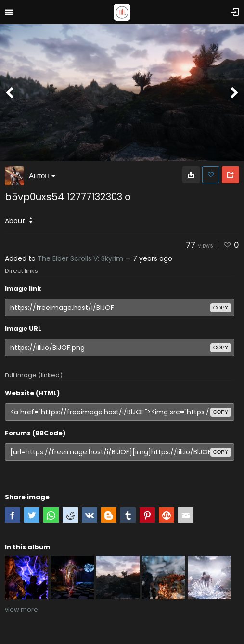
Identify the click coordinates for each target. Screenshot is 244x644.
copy (221, 308)
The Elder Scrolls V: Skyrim (80, 258)
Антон (42, 175)
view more (21, 610)
